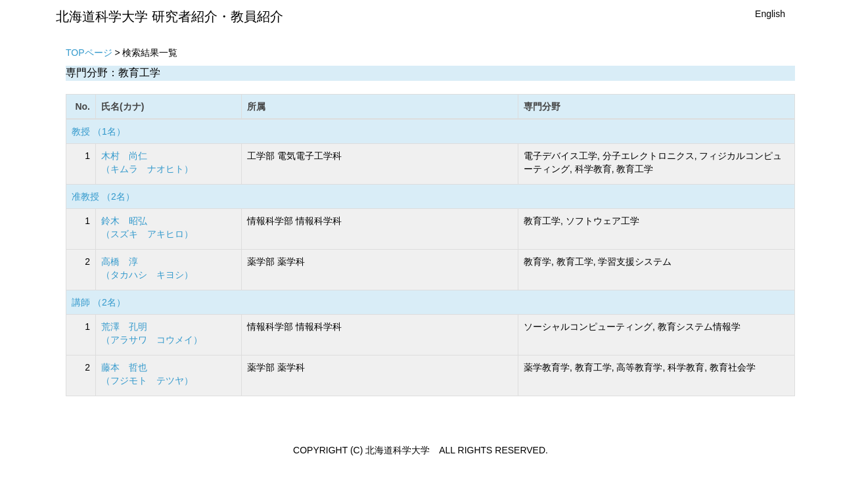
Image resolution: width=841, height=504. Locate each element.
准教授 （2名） (103, 196)
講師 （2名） (99, 302)
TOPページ (89, 53)
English (770, 14)
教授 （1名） (99, 131)
